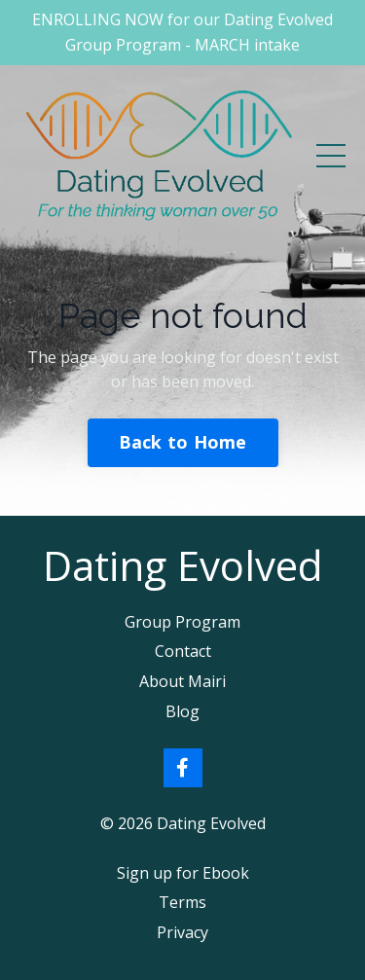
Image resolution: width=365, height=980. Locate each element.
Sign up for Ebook (183, 873)
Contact (183, 651)
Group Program (182, 622)
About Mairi (182, 681)
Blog (182, 711)
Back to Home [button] (183, 442)
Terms (182, 902)
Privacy (182, 932)
